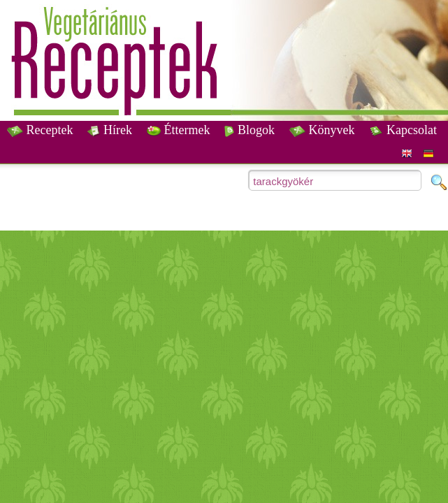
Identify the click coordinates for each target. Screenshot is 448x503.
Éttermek (178, 130)
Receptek (40, 130)
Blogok (250, 130)
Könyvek (322, 130)
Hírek (109, 130)
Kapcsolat (403, 130)
